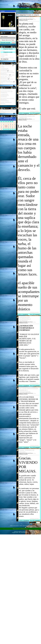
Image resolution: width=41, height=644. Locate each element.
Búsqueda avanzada (5, 43)
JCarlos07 (2, 111)
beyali (8, 110)
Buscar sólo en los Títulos (8, 40)
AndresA (5, 110)
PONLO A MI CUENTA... (27, 18)
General (3, 50)
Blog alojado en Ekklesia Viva (20, 529)
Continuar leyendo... (35, 111)
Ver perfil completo (5, 28)
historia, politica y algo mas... (8, 58)
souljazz (34, 19)
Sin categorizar (26, 113)
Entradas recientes (5, 88)
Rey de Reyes (4, 54)
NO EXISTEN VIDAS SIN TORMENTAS (26, 117)
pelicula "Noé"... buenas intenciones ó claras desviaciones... (6, 78)
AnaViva (2, 110)
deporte (3, 56)
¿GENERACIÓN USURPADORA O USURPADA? (25, 319)
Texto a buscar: (4, 36)
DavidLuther (12, 110)
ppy (14, 111)
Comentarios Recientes (6, 63)
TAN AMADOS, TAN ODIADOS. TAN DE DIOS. (7, 81)
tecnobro (4, 112)
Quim (2, 83)
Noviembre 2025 (8, 118)
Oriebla (12, 111)
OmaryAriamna (7, 111)
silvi (1, 112)
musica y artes (4, 55)
